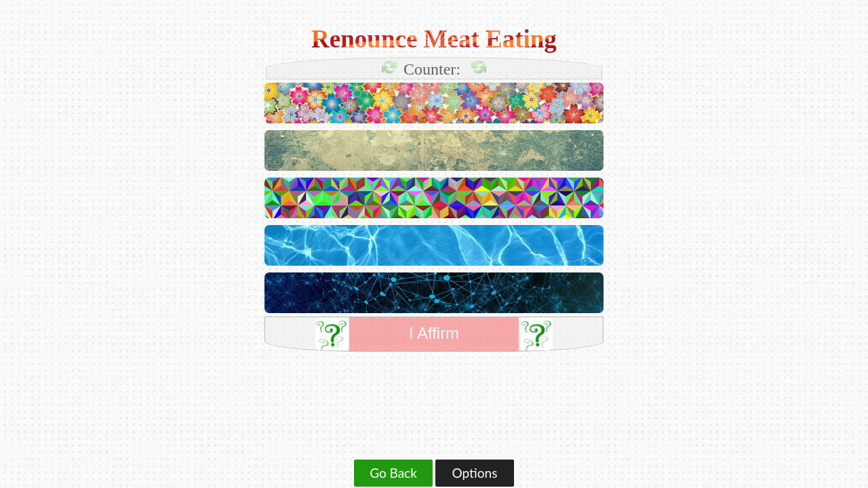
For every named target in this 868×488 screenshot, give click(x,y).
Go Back (393, 473)
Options (475, 473)
